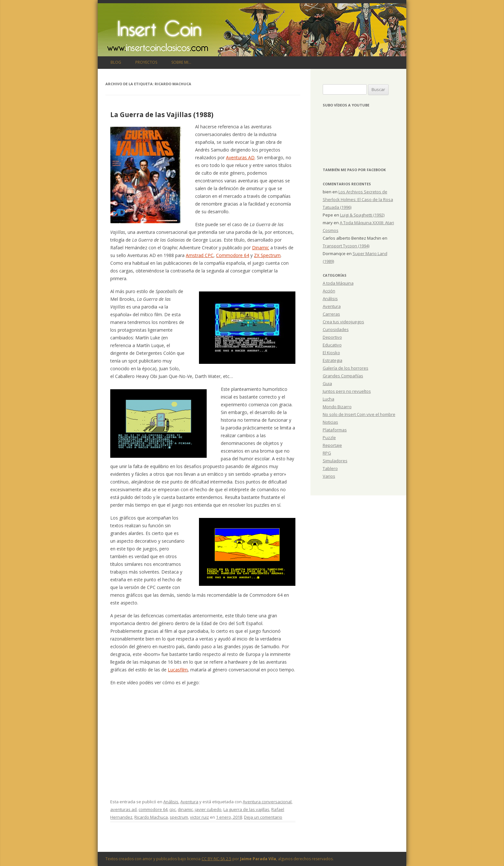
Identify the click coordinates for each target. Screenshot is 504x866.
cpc (173, 809)
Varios (329, 476)
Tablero (330, 468)
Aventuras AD (240, 157)
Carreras (331, 314)
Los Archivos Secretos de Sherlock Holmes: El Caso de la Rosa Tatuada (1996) (358, 199)
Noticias (330, 422)
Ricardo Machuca (151, 817)
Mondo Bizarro (337, 407)
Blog (116, 62)
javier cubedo (208, 809)
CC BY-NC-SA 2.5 (216, 859)
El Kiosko (331, 353)
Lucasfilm (178, 670)
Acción (329, 291)
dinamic (185, 809)
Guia (327, 383)
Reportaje (332, 445)
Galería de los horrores (346, 368)
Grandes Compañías (343, 376)
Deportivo (332, 337)
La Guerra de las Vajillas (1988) (162, 115)
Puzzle (329, 438)
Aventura (189, 802)
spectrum (179, 817)
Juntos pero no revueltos (347, 391)
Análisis (171, 802)
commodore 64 (153, 809)
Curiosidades (336, 329)
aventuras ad (123, 809)
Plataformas (335, 430)
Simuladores (335, 461)
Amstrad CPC (200, 255)
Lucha (328, 399)
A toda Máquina (338, 283)
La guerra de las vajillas (246, 809)
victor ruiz (199, 817)
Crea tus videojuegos (343, 322)
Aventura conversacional (267, 802)
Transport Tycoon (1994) (346, 246)
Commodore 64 (233, 255)
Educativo (332, 345)
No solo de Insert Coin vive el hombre (359, 414)
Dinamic (261, 248)
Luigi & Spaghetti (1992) (362, 215)
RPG (327, 453)
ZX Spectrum (267, 255)
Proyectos (146, 62)
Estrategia (333, 360)
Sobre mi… (181, 62)
